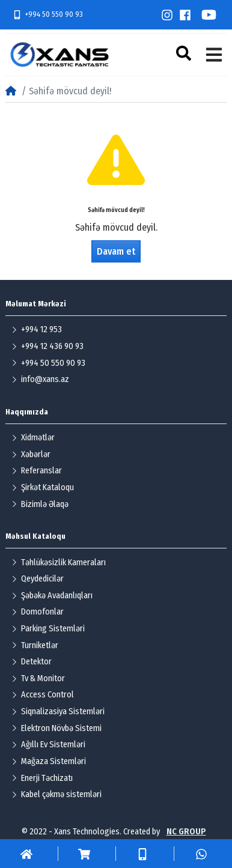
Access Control (43, 695)
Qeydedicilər (38, 579)
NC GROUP (186, 832)
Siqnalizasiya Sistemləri (58, 712)
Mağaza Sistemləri (49, 761)
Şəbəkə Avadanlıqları (52, 596)
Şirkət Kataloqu (43, 487)
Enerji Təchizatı (42, 778)
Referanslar (37, 471)
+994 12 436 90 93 (47, 346)
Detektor (32, 662)
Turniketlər (35, 645)
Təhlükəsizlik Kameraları (59, 563)
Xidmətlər (33, 438)
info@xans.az (40, 379)
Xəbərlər (31, 454)
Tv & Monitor (38, 678)
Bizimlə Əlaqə (40, 504)
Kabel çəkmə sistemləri (56, 794)
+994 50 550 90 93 (48, 14)
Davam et (116, 251)
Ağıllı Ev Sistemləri (48, 745)
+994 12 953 (37, 329)
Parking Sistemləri (48, 629)
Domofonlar (38, 612)
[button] (185, 53)
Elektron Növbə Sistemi (56, 728)
